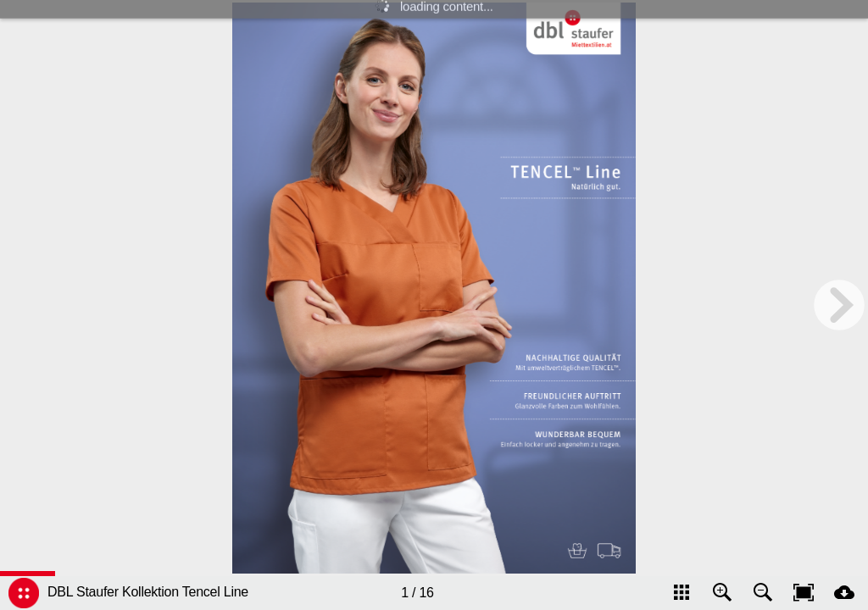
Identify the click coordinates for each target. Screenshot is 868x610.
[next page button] (839, 305)
